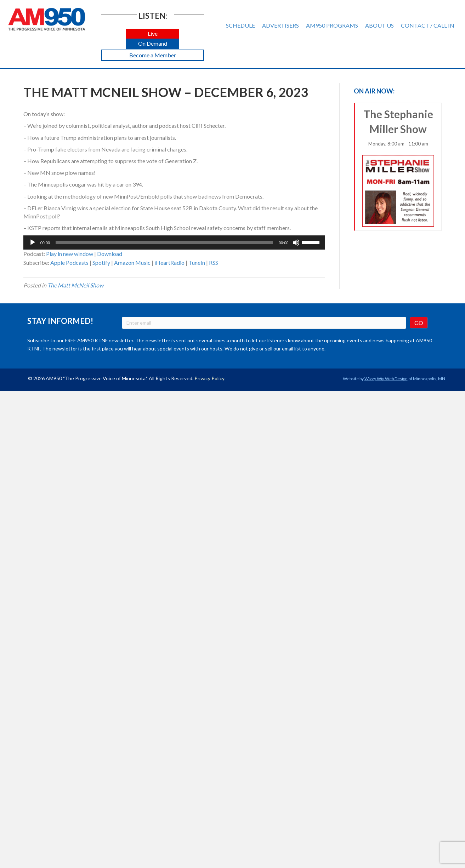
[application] (174, 242)
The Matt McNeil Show (75, 285)
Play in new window (70, 254)
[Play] (33, 242)
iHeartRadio (169, 262)
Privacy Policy (209, 378)
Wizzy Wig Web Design (386, 379)
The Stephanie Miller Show (398, 167)
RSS (214, 262)
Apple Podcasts (69, 262)
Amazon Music (132, 262)
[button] (153, 34)
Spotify (101, 262)
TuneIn (197, 262)
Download (110, 254)
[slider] (164, 242)
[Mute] (296, 242)
